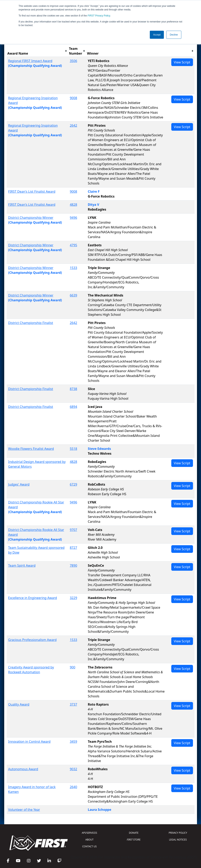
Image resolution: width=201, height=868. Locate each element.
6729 (73, 484)
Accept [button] (157, 35)
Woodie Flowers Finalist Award (31, 449)
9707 (73, 530)
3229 (73, 598)
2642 (73, 125)
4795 (73, 245)
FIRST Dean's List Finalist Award (32, 192)
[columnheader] (37, 51)
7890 (73, 565)
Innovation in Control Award (29, 742)
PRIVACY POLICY (178, 833)
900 (72, 667)
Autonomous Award (23, 769)
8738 (73, 389)
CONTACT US (90, 846)
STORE (134, 840)
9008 (73, 98)
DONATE (134, 833)
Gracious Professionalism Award (32, 640)
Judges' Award (19, 484)
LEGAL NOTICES (178, 840)
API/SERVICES (89, 833)
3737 (73, 704)
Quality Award (19, 704)
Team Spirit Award (22, 565)
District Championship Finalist (31, 323)
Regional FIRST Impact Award (30, 61)
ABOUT (89, 840)
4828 (73, 205)
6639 (73, 295)
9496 (73, 218)
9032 (73, 769)
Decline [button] (174, 35)
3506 (73, 61)
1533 (73, 268)
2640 (73, 787)
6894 (73, 407)
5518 (73, 449)
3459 (73, 742)
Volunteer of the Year (24, 810)
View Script (182, 62)
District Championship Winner (31, 218)
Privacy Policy (99, 16)
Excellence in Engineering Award (33, 598)
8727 (73, 548)
